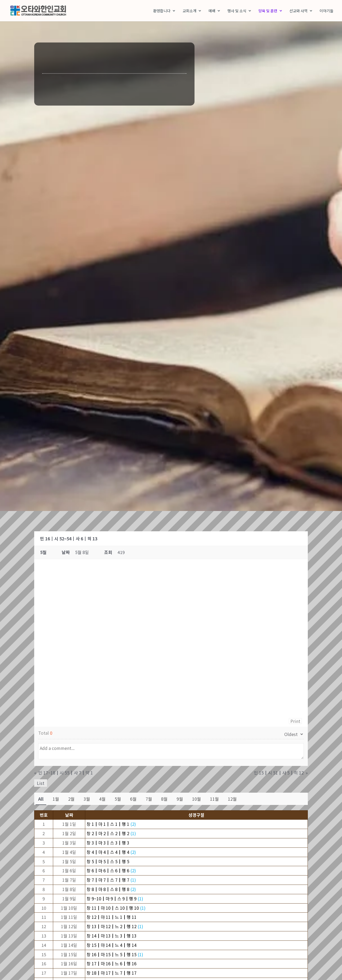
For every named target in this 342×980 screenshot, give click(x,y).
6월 (133, 799)
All (41, 799)
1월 (56, 799)
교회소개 (189, 11)
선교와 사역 (298, 11)
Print (295, 722)
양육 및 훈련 (268, 11)
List (41, 784)
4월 (102, 799)
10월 (197, 799)
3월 (87, 799)
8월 (164, 799)
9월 (180, 799)
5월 (118, 799)
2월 (71, 799)
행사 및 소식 (237, 11)
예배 (212, 11)
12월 (232, 799)
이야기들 (327, 11)
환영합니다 (162, 11)
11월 (214, 799)
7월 (149, 799)
